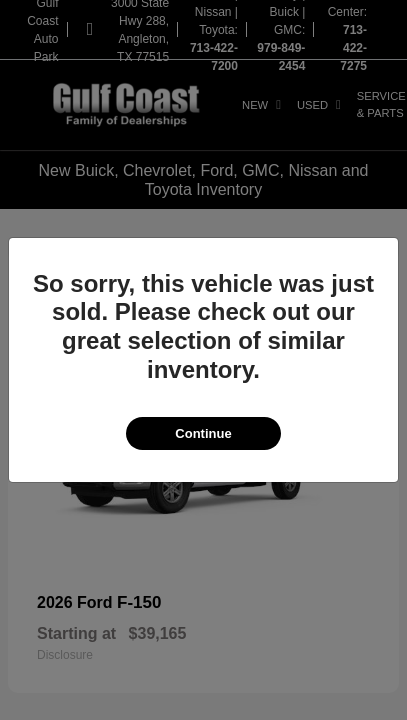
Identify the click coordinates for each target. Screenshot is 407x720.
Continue (203, 433)
